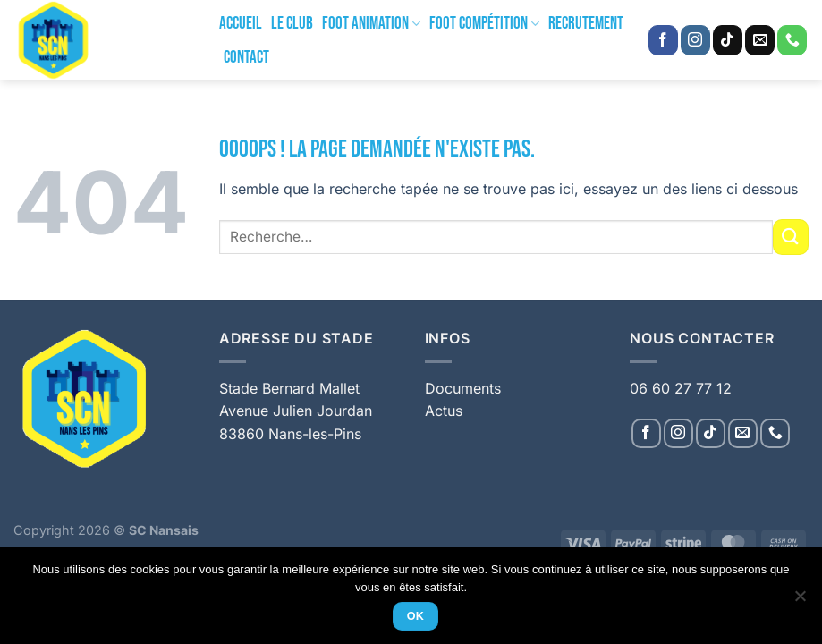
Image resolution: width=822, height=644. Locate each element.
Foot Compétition (484, 24)
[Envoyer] (791, 237)
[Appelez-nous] (792, 40)
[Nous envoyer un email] (760, 40)
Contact (246, 58)
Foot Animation (371, 24)
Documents (463, 388)
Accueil (241, 24)
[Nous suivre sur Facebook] (663, 40)
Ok (416, 616)
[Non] (800, 601)
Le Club (292, 24)
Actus (444, 411)
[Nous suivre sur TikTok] (728, 40)
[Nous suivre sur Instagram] (695, 40)
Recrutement (586, 24)
